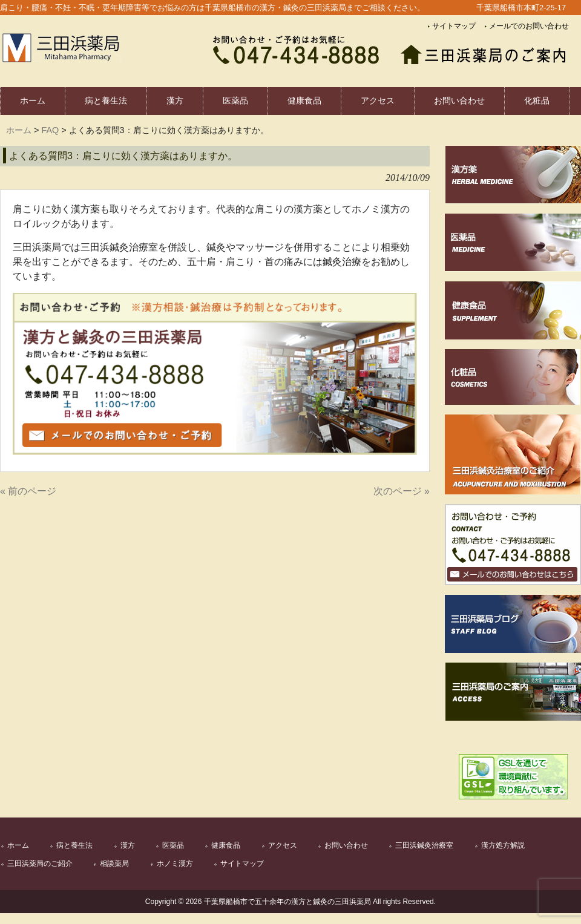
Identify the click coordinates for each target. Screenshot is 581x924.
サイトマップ (454, 26)
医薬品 (173, 845)
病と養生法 (74, 845)
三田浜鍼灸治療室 (424, 845)
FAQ (50, 130)
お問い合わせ (346, 845)
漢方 (128, 845)
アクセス (283, 845)
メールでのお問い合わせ (529, 26)
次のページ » (402, 491)
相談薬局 (114, 863)
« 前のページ (28, 491)
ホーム (19, 130)
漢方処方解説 (503, 845)
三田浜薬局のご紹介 (40, 863)
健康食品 (226, 845)
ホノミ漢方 (175, 863)
